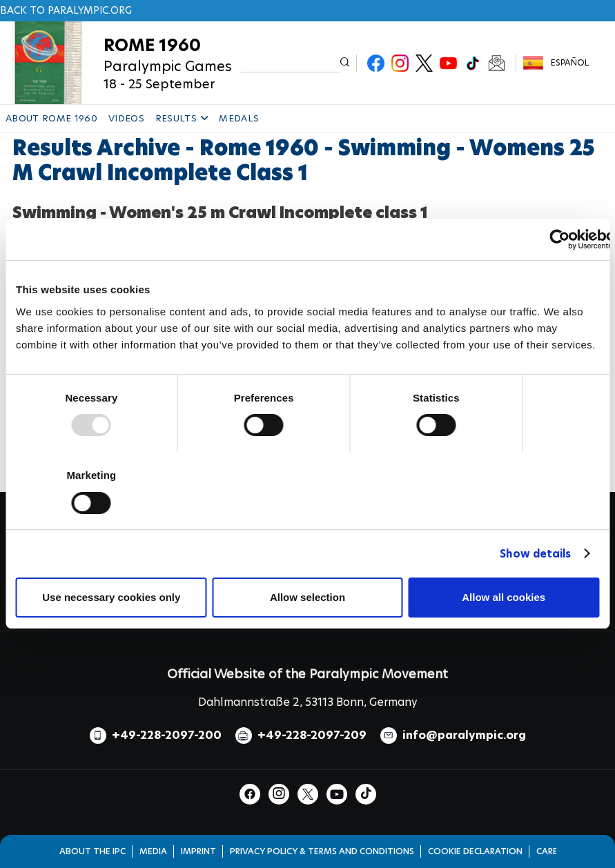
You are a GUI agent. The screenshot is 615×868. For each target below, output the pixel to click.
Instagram (400, 63)
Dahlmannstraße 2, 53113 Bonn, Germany (308, 702)
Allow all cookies (504, 597)
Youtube (448, 63)
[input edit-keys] (290, 63)
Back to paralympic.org (66, 10)
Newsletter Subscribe (497, 63)
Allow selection (307, 597)
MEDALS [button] (239, 118)
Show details (535, 554)
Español (570, 62)
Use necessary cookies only (111, 597)
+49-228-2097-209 (312, 735)
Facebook (376, 63)
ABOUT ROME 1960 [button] (51, 118)
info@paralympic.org (464, 735)
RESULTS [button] (182, 118)
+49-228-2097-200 (167, 735)
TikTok (472, 63)
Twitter (424, 63)
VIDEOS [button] (126, 118)
